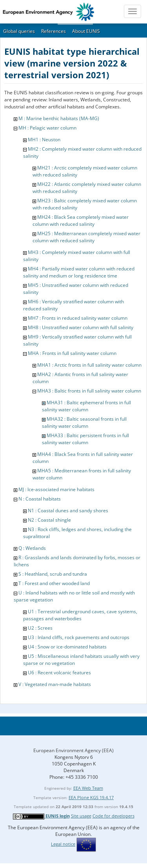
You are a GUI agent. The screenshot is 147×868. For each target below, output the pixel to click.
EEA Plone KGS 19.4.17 (91, 797)
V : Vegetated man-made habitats (55, 684)
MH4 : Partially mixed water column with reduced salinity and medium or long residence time (79, 272)
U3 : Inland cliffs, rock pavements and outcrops (79, 637)
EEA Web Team (88, 788)
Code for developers (113, 816)
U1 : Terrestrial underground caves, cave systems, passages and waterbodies (80, 615)
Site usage (81, 816)
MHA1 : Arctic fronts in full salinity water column (89, 365)
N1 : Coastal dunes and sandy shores (68, 511)
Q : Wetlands (32, 548)
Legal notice (63, 844)
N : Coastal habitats (40, 499)
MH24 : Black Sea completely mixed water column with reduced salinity (81, 221)
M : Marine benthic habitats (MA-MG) (59, 118)
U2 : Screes (40, 628)
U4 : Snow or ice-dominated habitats (67, 647)
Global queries (19, 31)
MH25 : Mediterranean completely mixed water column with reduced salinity (86, 237)
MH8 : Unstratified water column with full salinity (81, 327)
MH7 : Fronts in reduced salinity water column (78, 318)
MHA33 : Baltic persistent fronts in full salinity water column (85, 439)
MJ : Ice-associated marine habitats (56, 489)
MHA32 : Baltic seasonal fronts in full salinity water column (84, 422)
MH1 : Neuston (44, 140)
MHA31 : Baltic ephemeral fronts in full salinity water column (86, 406)
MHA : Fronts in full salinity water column (72, 353)
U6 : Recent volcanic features (59, 673)
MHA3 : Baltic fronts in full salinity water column (89, 391)
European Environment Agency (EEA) (73, 750)
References (54, 31)
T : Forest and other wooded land (54, 583)
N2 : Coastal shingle (49, 520)
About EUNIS (86, 31)
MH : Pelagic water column (47, 128)
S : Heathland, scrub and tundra (53, 574)
